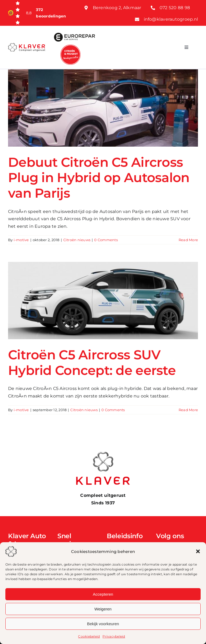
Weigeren (103, 609)
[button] (198, 551)
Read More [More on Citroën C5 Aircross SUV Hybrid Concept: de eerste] (188, 410)
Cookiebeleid (89, 636)
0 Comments (106, 240)
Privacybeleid (114, 636)
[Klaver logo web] (27, 45)
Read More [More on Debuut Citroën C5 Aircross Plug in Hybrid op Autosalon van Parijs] (188, 240)
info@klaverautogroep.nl (171, 19)
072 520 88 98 (175, 8)
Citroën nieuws (77, 240)
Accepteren (103, 594)
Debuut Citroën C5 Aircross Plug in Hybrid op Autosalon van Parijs (99, 178)
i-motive (21, 240)
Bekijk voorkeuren (103, 624)
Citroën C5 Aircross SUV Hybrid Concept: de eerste (92, 363)
